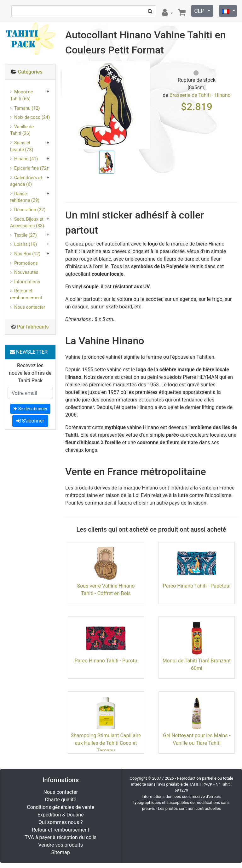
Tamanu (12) (27, 108)
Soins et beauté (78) (22, 146)
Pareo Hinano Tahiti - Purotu (106, 661)
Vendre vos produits (61, 845)
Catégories (30, 72)
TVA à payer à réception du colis (60, 837)
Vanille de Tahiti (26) (22, 130)
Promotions (26, 263)
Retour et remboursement (26, 294)
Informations (27, 282)
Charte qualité (60, 800)
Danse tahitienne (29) (25, 197)
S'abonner (30, 421)
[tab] (30, 72)
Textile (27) (26, 235)
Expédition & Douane (61, 815)
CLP (200, 11)
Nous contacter (30, 307)
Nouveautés (26, 272)
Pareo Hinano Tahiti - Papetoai (197, 586)
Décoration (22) (30, 210)
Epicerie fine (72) (31, 168)
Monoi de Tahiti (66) (22, 95)
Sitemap (61, 852)
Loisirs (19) (26, 244)
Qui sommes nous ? (60, 822)
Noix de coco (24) (32, 117)
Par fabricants (33, 327)
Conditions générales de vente (60, 807)
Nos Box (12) (27, 254)
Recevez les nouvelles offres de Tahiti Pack (30, 373)
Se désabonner (30, 409)
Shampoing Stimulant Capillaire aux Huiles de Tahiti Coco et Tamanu (106, 743)
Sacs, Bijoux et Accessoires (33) (27, 223)
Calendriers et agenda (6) (26, 181)
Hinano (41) (26, 159)
